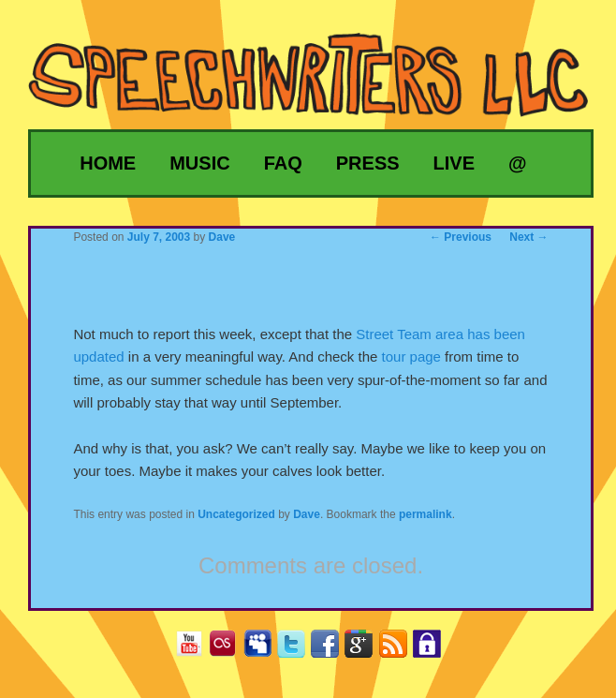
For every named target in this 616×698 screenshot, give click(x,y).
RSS (400, 650)
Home (108, 163)
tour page (411, 356)
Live (454, 163)
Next (528, 237)
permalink (425, 514)
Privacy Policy (434, 650)
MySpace (264, 650)
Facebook (332, 650)
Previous (461, 237)
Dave (307, 514)
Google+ (366, 650)
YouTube (196, 650)
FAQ (283, 163)
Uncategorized (236, 514)
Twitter (298, 650)
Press (368, 163)
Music (199, 163)
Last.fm (230, 650)
